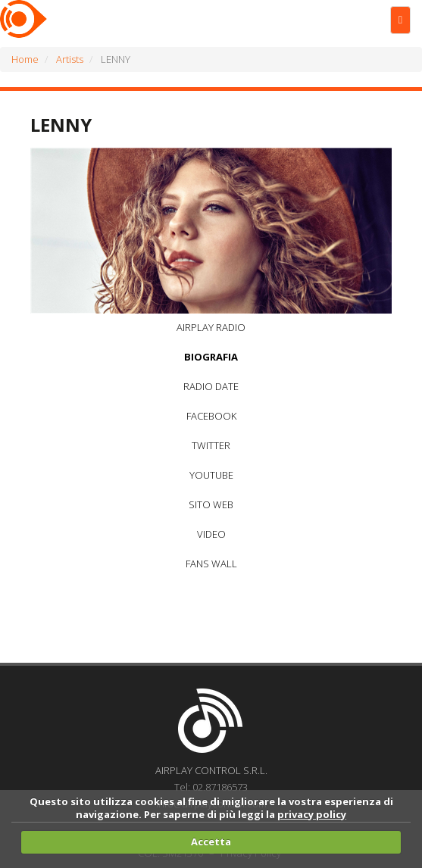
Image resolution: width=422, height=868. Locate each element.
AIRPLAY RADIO (211, 327)
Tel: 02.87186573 (211, 787)
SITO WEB (211, 504)
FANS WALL (211, 564)
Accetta (211, 841)
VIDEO (211, 534)
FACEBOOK (211, 416)
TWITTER (211, 445)
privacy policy (312, 814)
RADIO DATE (211, 386)
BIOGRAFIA (211, 357)
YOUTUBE (211, 475)
